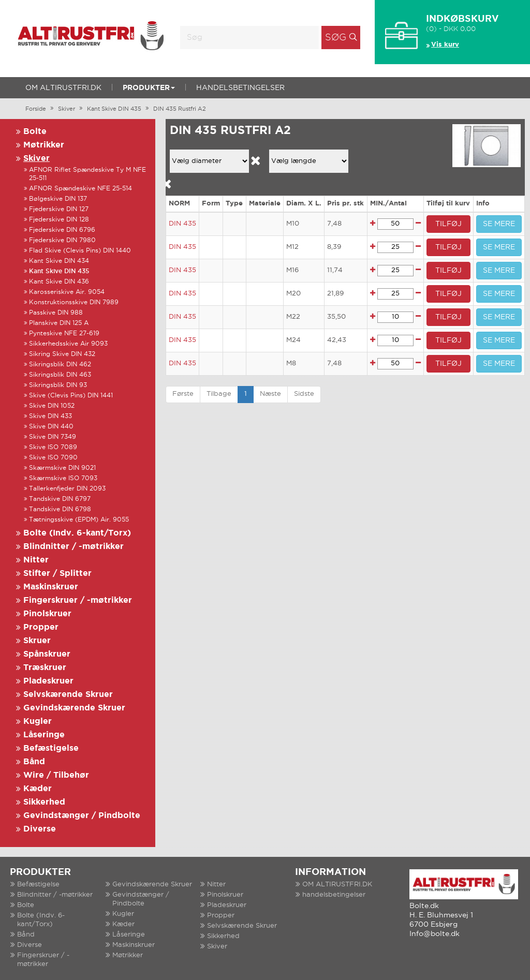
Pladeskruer (48, 681)
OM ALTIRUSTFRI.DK (63, 88)
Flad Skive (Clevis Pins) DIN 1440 (80, 251)
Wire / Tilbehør (56, 775)
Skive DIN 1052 (52, 406)
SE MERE (499, 224)
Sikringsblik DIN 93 (58, 385)
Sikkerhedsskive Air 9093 (68, 344)
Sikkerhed (44, 802)
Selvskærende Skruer (68, 695)
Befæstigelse (51, 748)
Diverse (40, 829)
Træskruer (45, 668)
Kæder (38, 789)
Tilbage (219, 394)
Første (183, 394)
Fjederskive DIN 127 (59, 209)
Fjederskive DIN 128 (59, 220)
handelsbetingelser (240, 88)
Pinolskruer (47, 614)
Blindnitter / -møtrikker (73, 547)
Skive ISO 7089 (53, 447)
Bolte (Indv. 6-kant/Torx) (77, 533)
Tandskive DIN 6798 (60, 509)
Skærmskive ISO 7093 (63, 478)
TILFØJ (448, 224)
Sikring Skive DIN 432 (62, 354)
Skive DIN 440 (51, 427)
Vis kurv (445, 45)
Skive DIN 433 (50, 416)
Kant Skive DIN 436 (59, 282)
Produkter (149, 88)
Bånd (34, 762)
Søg (336, 38)
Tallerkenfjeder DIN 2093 (67, 489)
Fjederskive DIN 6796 (62, 230)
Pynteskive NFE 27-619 (64, 333)
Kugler (38, 722)
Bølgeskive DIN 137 (58, 199)
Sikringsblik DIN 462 (60, 365)
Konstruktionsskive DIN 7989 (74, 302)
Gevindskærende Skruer (74, 708)
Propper (41, 627)
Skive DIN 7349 (53, 437)
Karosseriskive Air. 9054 (67, 292)
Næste (270, 394)
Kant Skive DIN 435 (114, 109)
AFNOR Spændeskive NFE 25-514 (80, 189)
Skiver (67, 109)
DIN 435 (182, 224)
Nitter (36, 560)
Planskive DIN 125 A (59, 323)
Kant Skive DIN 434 (59, 261)
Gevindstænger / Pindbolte (82, 816)
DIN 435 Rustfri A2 (180, 109)
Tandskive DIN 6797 (60, 499)
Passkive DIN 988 (56, 313)
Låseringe (44, 735)
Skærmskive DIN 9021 (62, 468)
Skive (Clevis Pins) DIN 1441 (71, 396)
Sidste (304, 394)
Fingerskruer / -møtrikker (78, 600)
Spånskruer (47, 654)
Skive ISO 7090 (53, 458)
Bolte (35, 132)
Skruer (37, 641)
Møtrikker (44, 145)
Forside (36, 109)
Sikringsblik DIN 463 (60, 375)
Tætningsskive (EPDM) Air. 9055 (79, 520)
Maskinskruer (51, 587)
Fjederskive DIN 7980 (62, 240)
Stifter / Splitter (57, 574)
